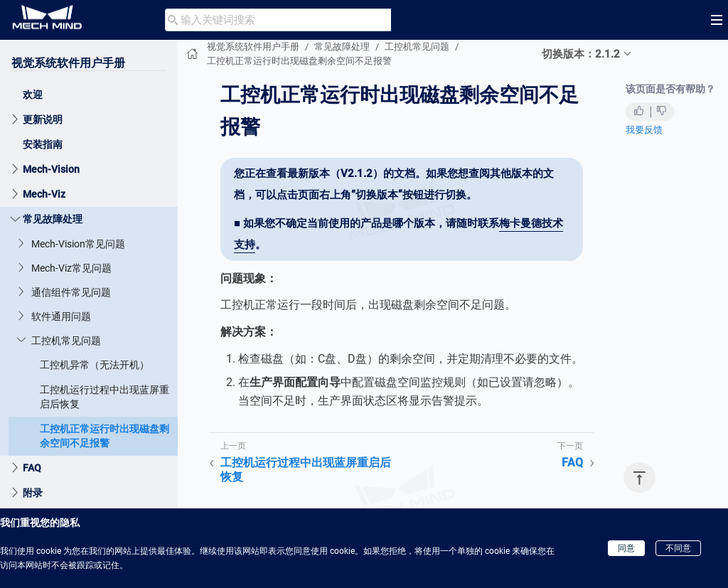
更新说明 (43, 119)
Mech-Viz (44, 194)
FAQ (32, 468)
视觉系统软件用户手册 (68, 63)
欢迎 (33, 95)
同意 (626, 548)
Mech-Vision (51, 169)
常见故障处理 (53, 219)
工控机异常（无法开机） (95, 365)
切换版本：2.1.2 (581, 54)
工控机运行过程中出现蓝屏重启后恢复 (105, 397)
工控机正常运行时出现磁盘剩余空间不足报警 (105, 436)
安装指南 (43, 144)
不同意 (678, 548)
